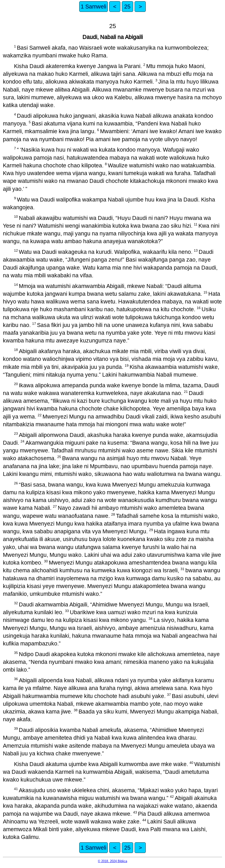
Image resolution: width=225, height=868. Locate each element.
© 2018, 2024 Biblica (112, 861)
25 (127, 7)
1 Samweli (94, 7)
